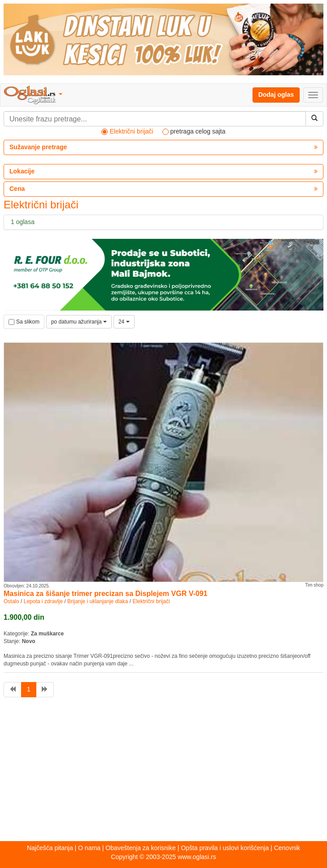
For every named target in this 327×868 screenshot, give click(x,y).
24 (124, 322)
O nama (89, 848)
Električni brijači (151, 601)
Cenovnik (287, 848)
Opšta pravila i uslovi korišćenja (225, 848)
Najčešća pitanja (50, 848)
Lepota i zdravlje (43, 601)
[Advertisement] (163, 772)
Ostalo (11, 601)
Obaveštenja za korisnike (140, 848)
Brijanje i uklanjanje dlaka (98, 601)
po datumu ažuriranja (79, 322)
